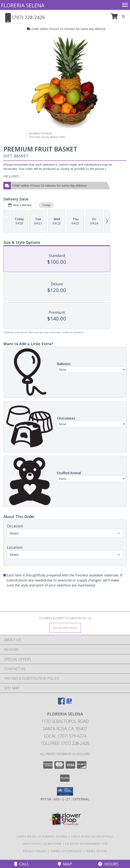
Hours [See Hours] (108, 864)
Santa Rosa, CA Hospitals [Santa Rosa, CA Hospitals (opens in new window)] (92, 836)
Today (46, 205)
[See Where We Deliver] (65, 628)
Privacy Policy (35, 851)
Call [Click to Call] (22, 864)
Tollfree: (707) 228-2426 (65, 743)
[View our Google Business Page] (69, 703)
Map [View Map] (65, 864)
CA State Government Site (86, 844)
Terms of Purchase (66, 851)
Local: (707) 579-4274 (65, 736)
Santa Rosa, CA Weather (42, 844)
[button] (118, 18)
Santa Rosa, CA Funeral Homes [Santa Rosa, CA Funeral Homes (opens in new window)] (42, 836)
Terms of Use (96, 851)
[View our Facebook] (61, 703)
